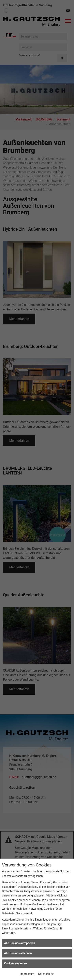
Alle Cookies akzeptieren (20, 943)
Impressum (27, 974)
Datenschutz (46, 974)
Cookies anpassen (15, 963)
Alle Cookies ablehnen (18, 953)
